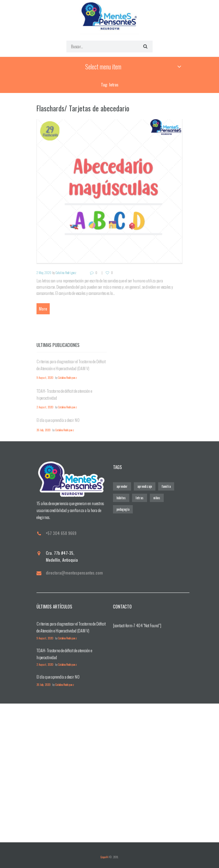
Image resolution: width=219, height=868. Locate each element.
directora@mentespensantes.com (74, 573)
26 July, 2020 (43, 430)
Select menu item (103, 67)
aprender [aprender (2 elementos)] (122, 486)
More (43, 309)
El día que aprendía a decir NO (58, 420)
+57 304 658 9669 (61, 533)
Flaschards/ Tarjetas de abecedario (83, 108)
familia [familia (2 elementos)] (166, 486)
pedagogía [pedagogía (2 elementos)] (123, 509)
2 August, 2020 (45, 407)
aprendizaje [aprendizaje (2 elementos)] (145, 486)
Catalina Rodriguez (66, 273)
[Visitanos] (109, 773)
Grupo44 (104, 857)
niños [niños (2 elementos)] (157, 498)
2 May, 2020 (44, 273)
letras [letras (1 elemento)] (140, 498)
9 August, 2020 (45, 378)
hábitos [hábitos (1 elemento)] (121, 498)
